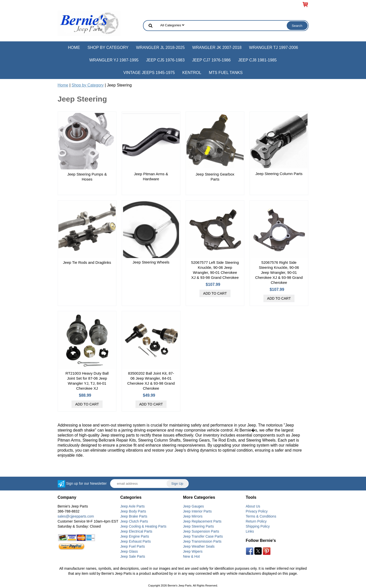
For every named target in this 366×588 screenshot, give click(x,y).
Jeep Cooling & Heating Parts (143, 526)
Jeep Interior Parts (197, 511)
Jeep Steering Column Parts (279, 174)
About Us (253, 506)
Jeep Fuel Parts (133, 546)
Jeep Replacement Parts (202, 521)
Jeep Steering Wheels (151, 262)
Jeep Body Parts (133, 511)
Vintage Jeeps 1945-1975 (149, 73)
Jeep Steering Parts (199, 526)
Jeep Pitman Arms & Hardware (151, 176)
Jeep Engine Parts (135, 536)
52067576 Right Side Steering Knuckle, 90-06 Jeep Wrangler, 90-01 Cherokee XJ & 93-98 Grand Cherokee (279, 272)
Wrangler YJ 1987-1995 (114, 60)
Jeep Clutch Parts (134, 521)
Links (250, 531)
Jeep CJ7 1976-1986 (211, 60)
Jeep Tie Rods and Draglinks (87, 262)
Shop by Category (108, 48)
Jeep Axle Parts (133, 506)
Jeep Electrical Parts (136, 531)
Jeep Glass (129, 551)
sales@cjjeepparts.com (76, 516)
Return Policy (256, 521)
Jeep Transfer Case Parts (203, 536)
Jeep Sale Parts (133, 556)
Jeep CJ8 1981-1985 (257, 60)
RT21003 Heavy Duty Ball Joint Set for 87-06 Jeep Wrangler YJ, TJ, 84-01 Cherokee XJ (87, 381)
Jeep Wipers (193, 551)
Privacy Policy (257, 511)
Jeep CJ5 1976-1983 (165, 60)
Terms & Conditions (261, 516)
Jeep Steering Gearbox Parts (215, 177)
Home (74, 48)
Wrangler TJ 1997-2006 (274, 48)
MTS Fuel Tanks (226, 73)
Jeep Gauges (194, 506)
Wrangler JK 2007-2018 (217, 48)
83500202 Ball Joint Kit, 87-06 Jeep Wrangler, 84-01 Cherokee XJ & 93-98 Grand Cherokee (151, 381)
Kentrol (192, 73)
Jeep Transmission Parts (202, 541)
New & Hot (192, 556)
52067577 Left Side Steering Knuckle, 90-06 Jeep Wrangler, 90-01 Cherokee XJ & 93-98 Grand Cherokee (215, 270)
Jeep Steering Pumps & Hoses (87, 177)
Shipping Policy (258, 526)
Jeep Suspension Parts (201, 531)
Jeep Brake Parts (134, 516)
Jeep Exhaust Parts (136, 541)
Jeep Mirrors (193, 516)
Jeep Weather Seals (199, 546)
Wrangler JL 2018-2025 (160, 48)
